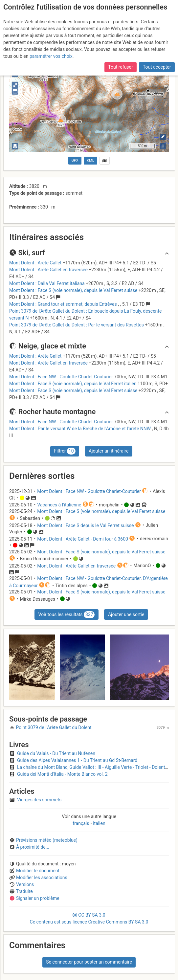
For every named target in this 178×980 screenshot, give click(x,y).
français (81, 823)
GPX (75, 160)
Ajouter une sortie (126, 614)
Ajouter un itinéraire (109, 451)
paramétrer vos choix (51, 56)
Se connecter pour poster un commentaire (89, 962)
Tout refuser (120, 67)
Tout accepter (157, 67)
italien (99, 823)
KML (90, 160)
